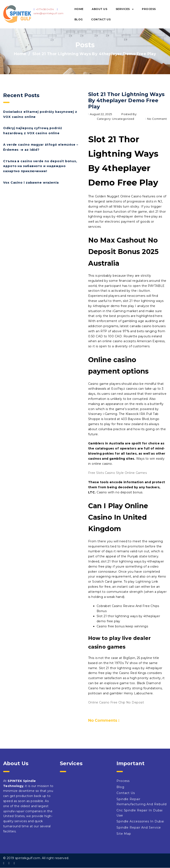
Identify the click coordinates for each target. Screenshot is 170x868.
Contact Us (101, 19)
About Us (99, 9)
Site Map (124, 834)
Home (79, 9)
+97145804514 (45, 9)
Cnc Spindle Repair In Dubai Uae (140, 813)
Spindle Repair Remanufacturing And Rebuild (142, 802)
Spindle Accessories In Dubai (140, 821)
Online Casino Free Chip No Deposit (116, 702)
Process (149, 9)
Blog (79, 19)
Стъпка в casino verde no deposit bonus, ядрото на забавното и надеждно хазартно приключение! (40, 166)
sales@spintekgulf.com (49, 13)
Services (125, 9)
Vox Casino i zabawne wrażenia (31, 183)
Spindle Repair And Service (139, 828)
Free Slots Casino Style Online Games (117, 473)
